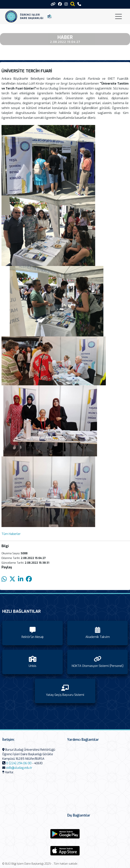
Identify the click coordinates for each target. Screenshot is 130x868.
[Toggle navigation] (118, 16)
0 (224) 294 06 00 (19, 763)
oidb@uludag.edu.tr (19, 768)
